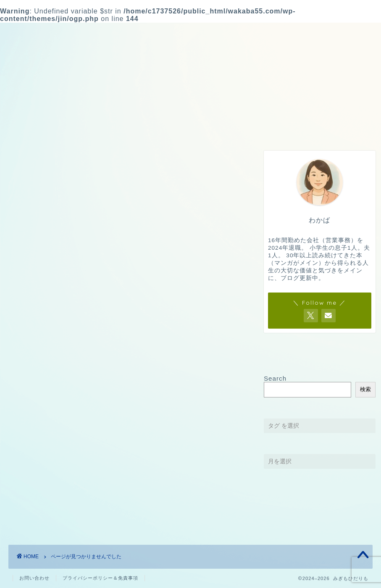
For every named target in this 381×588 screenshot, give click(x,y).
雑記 (193, 129)
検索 (365, 389)
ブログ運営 (265, 129)
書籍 (33, 509)
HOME (47, 129)
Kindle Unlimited (54, 485)
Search (275, 378)
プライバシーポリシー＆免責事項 (100, 578)
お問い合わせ (336, 129)
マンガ (37, 497)
